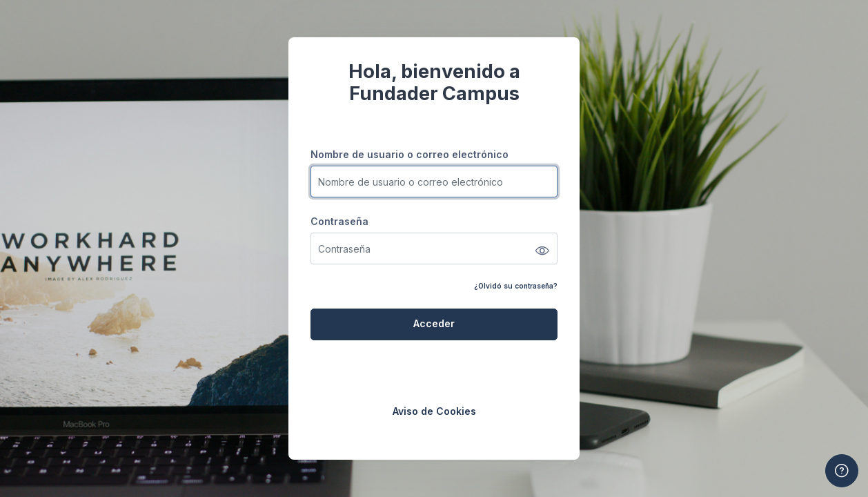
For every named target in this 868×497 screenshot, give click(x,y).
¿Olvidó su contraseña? (516, 286)
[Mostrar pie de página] (842, 471)
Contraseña (339, 221)
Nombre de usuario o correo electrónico (410, 154)
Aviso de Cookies (434, 411)
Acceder (434, 323)
